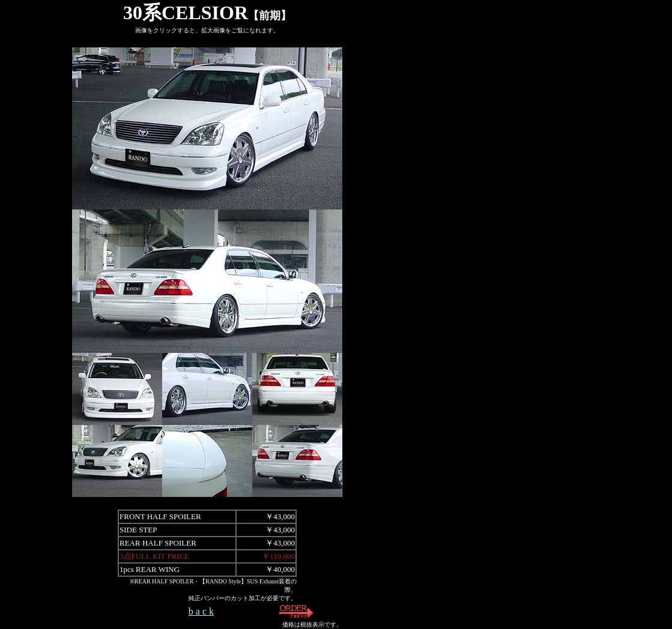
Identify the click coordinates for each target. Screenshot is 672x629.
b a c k (201, 611)
